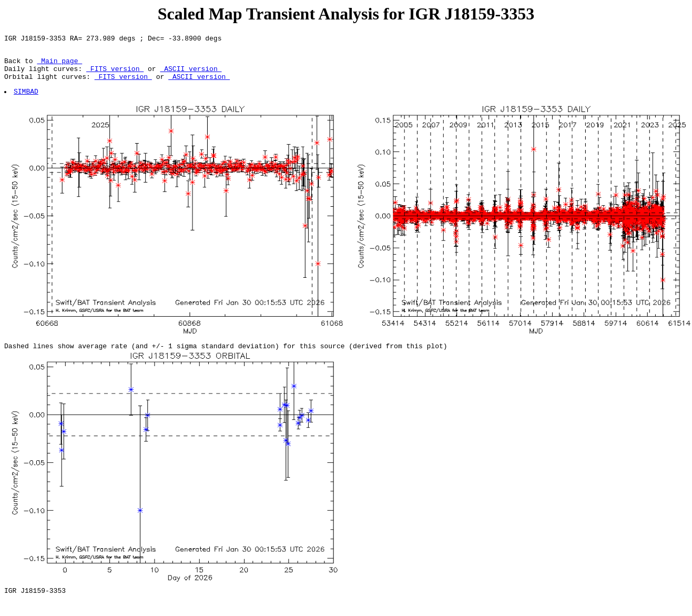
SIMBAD (27, 100)
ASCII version (191, 75)
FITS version (115, 75)
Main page (59, 65)
